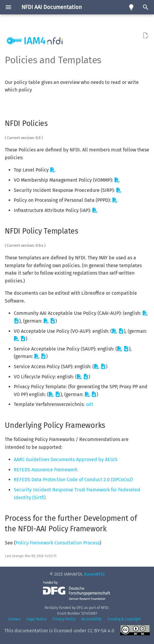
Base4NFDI (94, 574)
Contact (14, 619)
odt (90, 404)
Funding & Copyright (124, 619)
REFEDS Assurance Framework (46, 470)
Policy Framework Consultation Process (58, 543)
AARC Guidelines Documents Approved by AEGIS (66, 459)
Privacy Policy (64, 619)
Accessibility (92, 619)
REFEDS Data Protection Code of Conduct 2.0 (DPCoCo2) (73, 480)
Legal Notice (36, 619)
